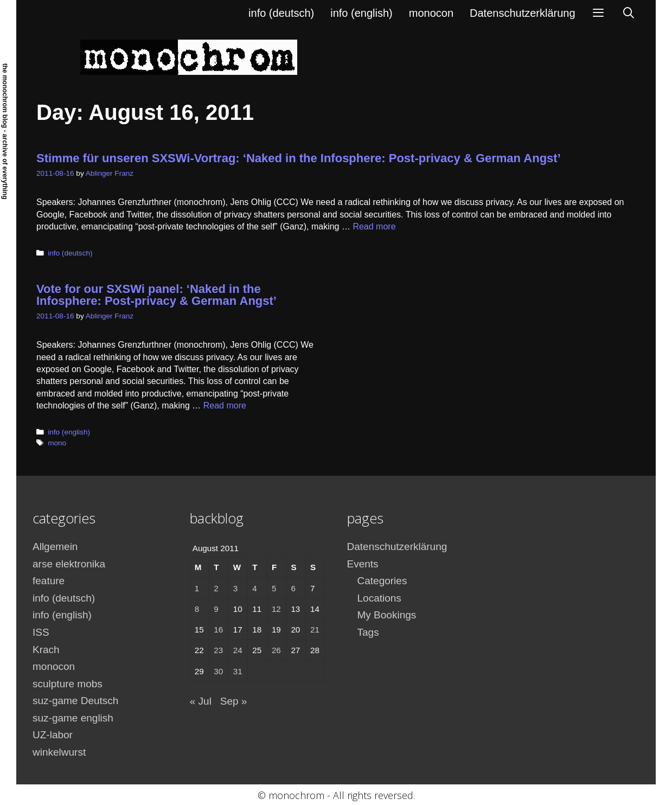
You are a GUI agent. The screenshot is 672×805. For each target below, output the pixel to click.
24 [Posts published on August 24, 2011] (238, 650)
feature (49, 581)
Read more (374, 226)
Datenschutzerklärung (523, 13)
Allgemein (55, 547)
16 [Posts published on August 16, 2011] (218, 630)
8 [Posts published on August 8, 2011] (197, 609)
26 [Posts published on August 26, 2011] (276, 650)
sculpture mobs (68, 684)
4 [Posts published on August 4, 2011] (254, 588)
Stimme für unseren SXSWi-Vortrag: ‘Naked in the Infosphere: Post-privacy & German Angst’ (299, 158)
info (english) (361, 13)
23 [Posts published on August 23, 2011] (218, 650)
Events (363, 564)
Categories (382, 581)
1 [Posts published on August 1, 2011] (197, 588)
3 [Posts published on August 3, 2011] (235, 588)
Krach (46, 650)
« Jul (201, 701)
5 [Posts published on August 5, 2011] (274, 588)
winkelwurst (59, 752)
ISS (41, 632)
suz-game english (73, 718)
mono (57, 443)
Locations (379, 598)
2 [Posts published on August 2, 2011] (216, 588)
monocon (431, 13)
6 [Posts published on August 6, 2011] (293, 588)
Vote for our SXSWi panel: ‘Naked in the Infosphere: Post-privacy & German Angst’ (156, 295)
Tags (368, 632)
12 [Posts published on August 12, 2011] (276, 609)
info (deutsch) (281, 13)
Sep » (234, 701)
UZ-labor (53, 735)
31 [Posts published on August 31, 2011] (238, 671)
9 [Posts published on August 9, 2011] (216, 609)
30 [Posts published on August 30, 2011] (218, 671)
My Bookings (387, 615)
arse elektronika (69, 564)
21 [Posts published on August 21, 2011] (315, 630)
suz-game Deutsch (75, 701)
